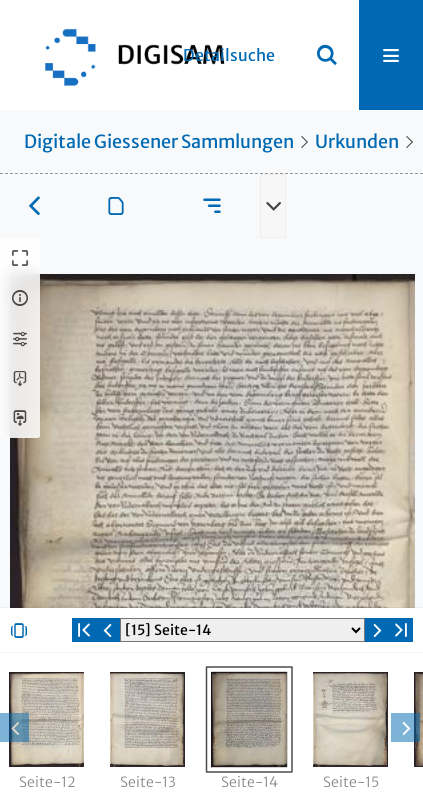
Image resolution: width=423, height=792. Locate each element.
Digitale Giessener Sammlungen (159, 141)
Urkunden (357, 141)
